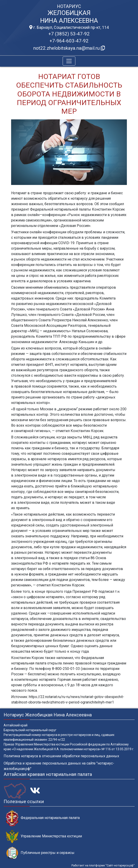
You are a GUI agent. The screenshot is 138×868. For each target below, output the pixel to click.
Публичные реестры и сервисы (40, 853)
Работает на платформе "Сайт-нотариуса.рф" (103, 865)
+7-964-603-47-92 (69, 41)
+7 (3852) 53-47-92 (69, 34)
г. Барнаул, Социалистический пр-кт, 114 (69, 27)
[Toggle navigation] (69, 61)
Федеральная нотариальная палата (43, 818)
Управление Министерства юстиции (44, 836)
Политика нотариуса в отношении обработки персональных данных (61, 756)
